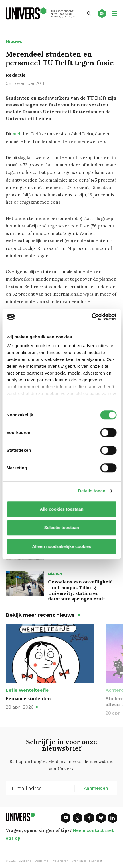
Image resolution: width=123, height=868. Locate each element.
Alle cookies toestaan (61, 509)
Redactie (16, 75)
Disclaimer (42, 861)
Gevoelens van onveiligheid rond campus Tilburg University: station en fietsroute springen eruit (80, 590)
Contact (97, 861)
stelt (17, 134)
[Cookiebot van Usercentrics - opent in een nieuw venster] (91, 317)
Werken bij (80, 861)
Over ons (25, 861)
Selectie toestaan (61, 527)
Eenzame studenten (28, 698)
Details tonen (92, 491)
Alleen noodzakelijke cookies (62, 546)
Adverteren (61, 861)
